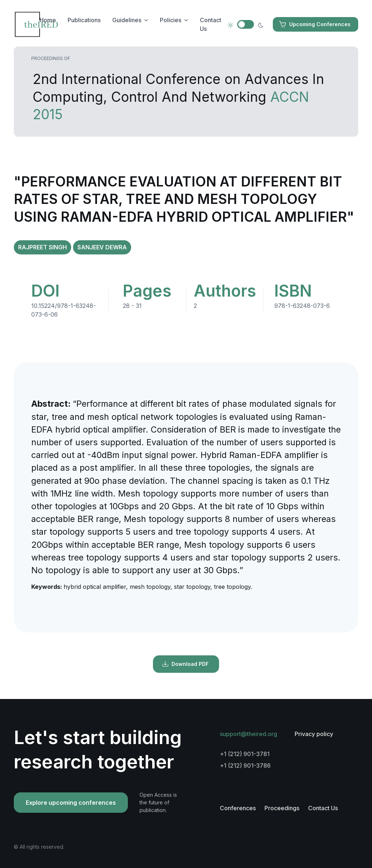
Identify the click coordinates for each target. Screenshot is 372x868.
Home (48, 20)
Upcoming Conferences (315, 24)
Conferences (238, 808)
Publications (84, 20)
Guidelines (127, 20)
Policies (171, 20)
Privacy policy (314, 734)
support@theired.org (248, 734)
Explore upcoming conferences (71, 803)
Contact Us (211, 24)
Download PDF (185, 664)
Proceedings (282, 808)
